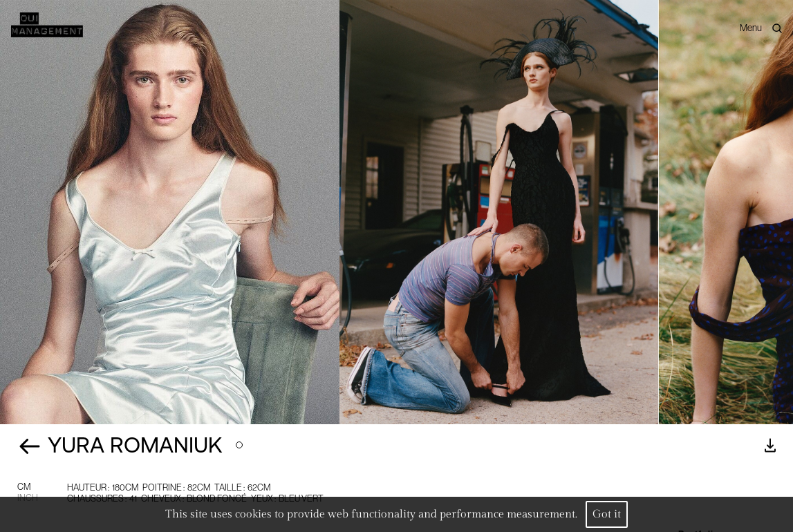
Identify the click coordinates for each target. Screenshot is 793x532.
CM (24, 487)
